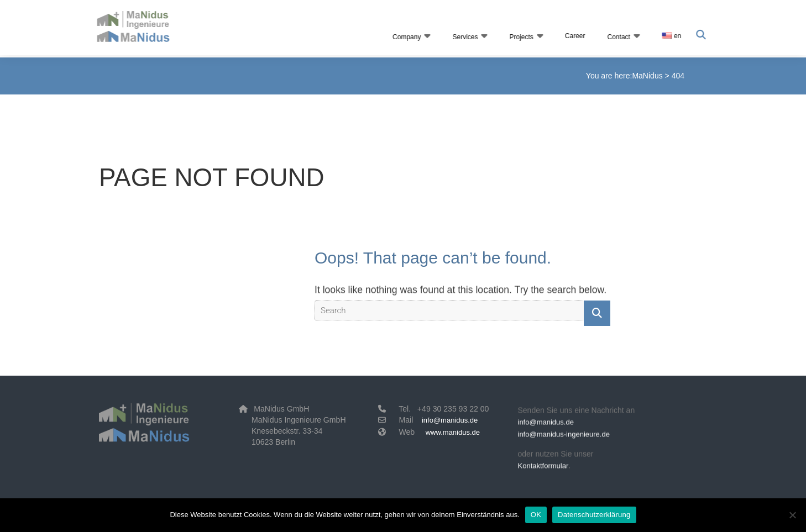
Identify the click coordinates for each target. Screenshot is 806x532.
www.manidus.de (453, 432)
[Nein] (792, 515)
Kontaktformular (543, 468)
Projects (520, 37)
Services (464, 37)
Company (405, 37)
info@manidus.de (450, 420)
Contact (617, 37)
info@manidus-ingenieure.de (564, 437)
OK (536, 515)
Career (574, 36)
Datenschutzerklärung (594, 515)
